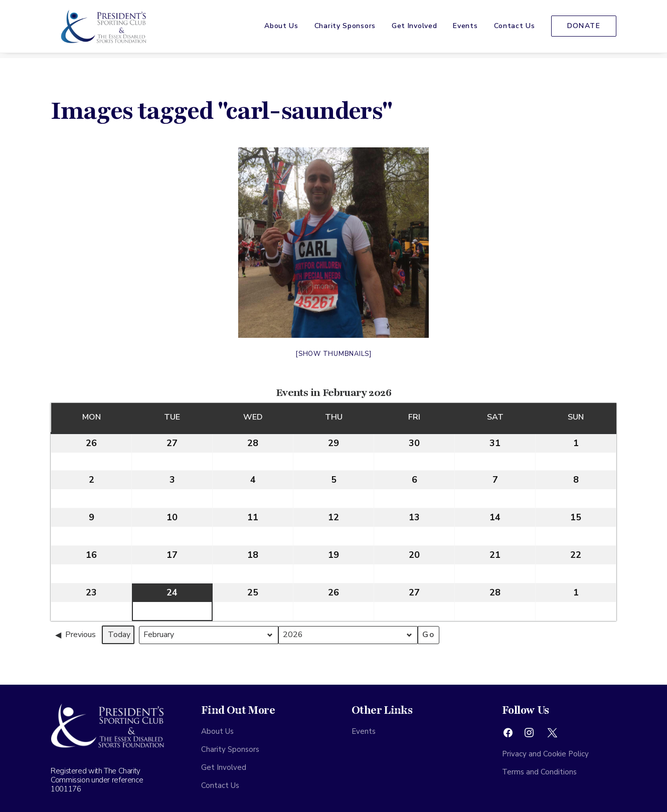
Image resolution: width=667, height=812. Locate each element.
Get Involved (414, 29)
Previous (75, 635)
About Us (281, 29)
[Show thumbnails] (333, 354)
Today (119, 635)
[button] (508, 735)
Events (465, 29)
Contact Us (515, 29)
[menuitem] (285, 29)
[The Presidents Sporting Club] (101, 29)
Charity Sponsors (345, 29)
